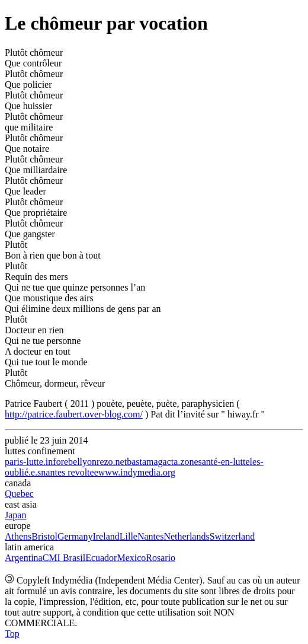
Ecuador (101, 558)
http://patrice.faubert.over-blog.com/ (74, 414)
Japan (15, 515)
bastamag (145, 462)
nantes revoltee (69, 472)
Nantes (150, 536)
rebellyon (79, 462)
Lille (129, 536)
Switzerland (232, 536)
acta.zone (181, 462)
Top (12, 634)
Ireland (106, 536)
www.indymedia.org (137, 472)
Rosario (161, 558)
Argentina (24, 558)
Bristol (44, 536)
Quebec (19, 494)
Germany (75, 536)
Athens (18, 536)
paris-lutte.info (33, 462)
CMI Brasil (64, 558)
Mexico (131, 558)
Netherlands (186, 536)
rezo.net (112, 462)
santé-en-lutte (224, 462)
